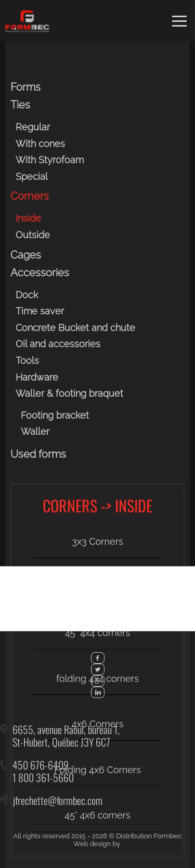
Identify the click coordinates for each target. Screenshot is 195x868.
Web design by (97, 844)
